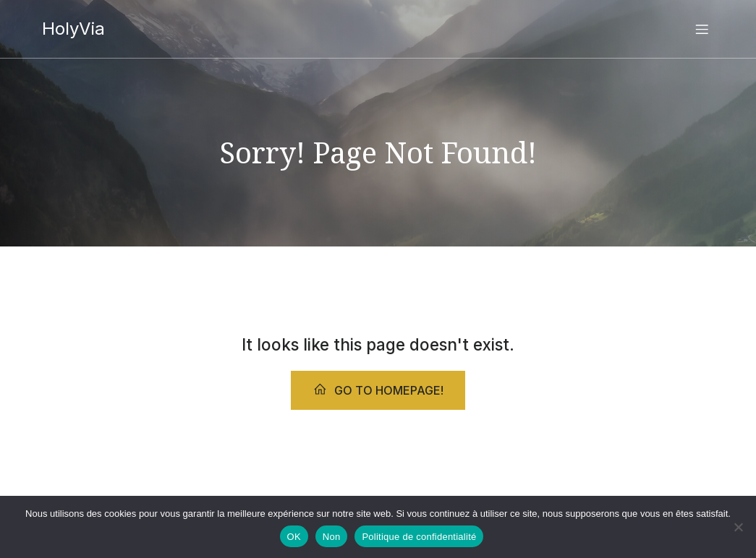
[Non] (738, 527)
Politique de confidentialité (419, 537)
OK (294, 537)
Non (332, 537)
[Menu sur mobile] (702, 29)
